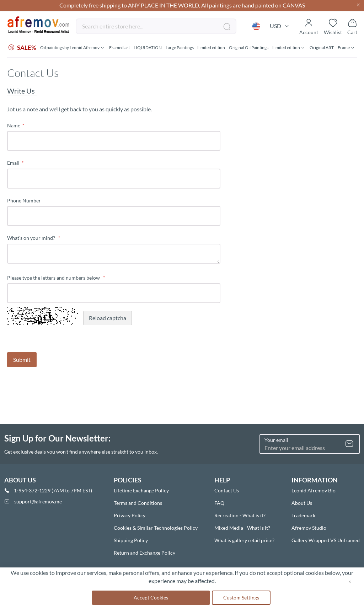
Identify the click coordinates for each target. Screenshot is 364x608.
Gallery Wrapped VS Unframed (326, 540)
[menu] (182, 48)
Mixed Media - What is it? (242, 528)
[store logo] (39, 25)
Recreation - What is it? (240, 515)
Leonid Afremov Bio (314, 490)
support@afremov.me (38, 501)
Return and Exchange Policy (144, 553)
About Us (302, 503)
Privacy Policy (130, 515)
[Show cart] (352, 26)
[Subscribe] (349, 444)
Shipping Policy (131, 540)
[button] (256, 26)
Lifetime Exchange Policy (141, 490)
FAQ (219, 503)
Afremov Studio (309, 528)
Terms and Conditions (138, 503)
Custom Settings (241, 598)
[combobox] (156, 26)
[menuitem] (22, 48)
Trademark (303, 515)
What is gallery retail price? (244, 540)
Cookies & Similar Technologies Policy (156, 528)
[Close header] (358, 6)
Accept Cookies (151, 598)
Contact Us (227, 490)
